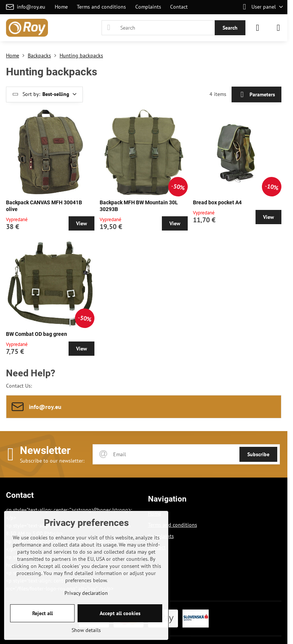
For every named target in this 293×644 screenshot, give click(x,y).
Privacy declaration (86, 593)
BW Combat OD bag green (37, 334)
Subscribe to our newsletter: (52, 461)
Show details (86, 630)
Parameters (256, 95)
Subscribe (258, 454)
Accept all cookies (120, 613)
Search (230, 28)
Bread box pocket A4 (217, 202)
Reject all (43, 613)
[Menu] (278, 28)
